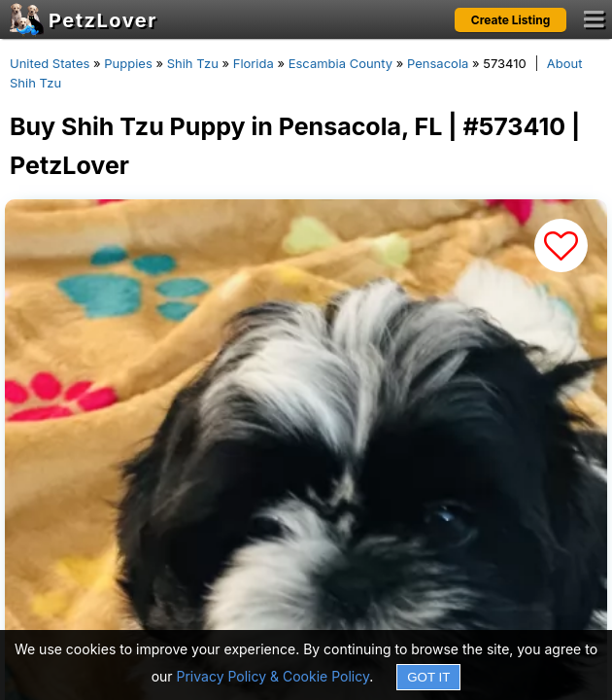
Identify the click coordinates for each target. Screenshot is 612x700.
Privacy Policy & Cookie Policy (273, 676)
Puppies (128, 63)
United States (50, 63)
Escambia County (340, 63)
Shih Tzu (193, 63)
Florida (254, 63)
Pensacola (438, 63)
